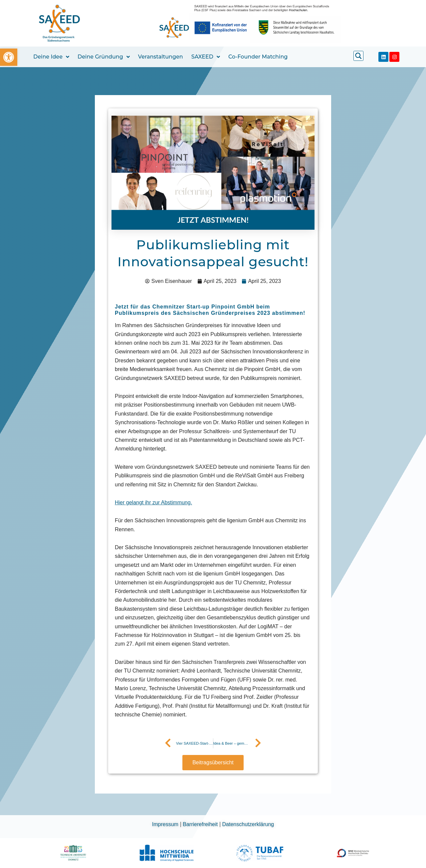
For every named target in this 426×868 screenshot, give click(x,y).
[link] (9, 57)
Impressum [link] (166, 824)
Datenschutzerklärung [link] (248, 824)
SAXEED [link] (206, 57)
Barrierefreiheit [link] (201, 824)
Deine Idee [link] (51, 57)
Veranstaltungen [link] (161, 57)
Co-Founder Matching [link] (258, 57)
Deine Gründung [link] (104, 57)
